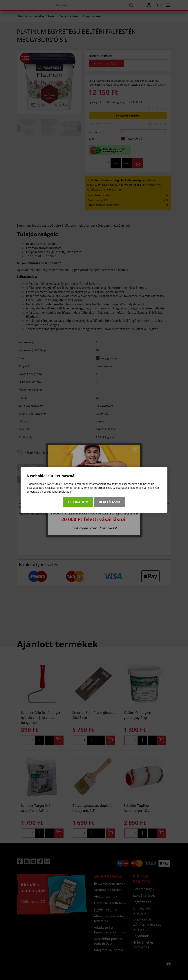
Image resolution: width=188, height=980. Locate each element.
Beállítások (110, 502)
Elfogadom (78, 502)
